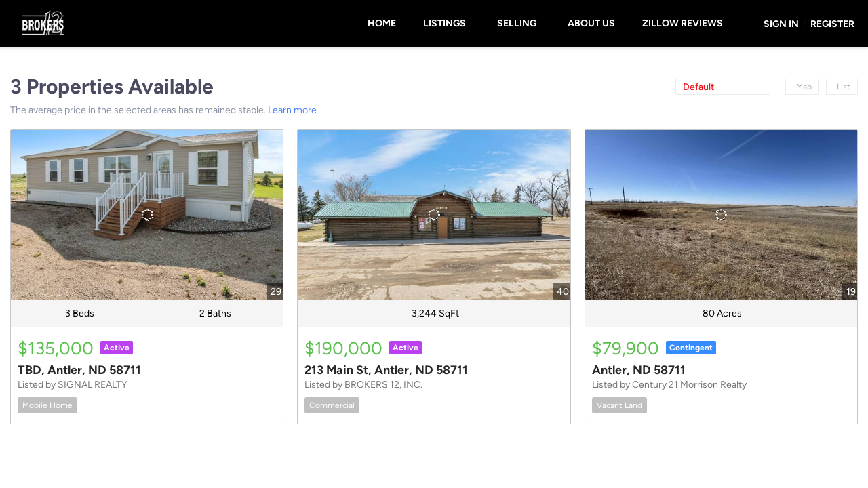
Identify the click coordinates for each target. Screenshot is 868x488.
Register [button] (832, 24)
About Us (591, 23)
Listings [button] (445, 23)
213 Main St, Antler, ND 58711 (386, 370)
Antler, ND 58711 (639, 370)
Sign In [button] (781, 24)
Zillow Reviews (683, 23)
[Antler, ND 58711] (721, 215)
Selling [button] (517, 23)
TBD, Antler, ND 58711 (79, 370)
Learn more (292, 110)
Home (382, 23)
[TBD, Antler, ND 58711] (147, 215)
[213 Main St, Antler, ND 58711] (434, 215)
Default (698, 87)
